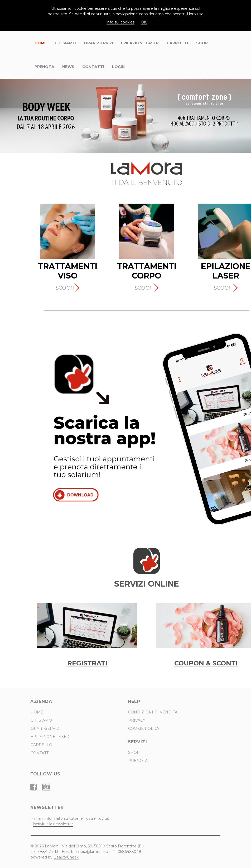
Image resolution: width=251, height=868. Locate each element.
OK (144, 22)
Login (118, 67)
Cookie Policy (144, 728)
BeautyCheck (66, 857)
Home (41, 43)
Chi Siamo (65, 43)
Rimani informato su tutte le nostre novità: (70, 821)
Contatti (93, 67)
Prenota (44, 67)
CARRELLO (177, 43)
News (68, 67)
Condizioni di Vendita (153, 712)
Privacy (137, 720)
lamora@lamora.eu (91, 852)
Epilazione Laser (140, 43)
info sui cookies (120, 22)
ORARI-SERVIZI (98, 43)
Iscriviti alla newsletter (53, 824)
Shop (202, 43)
